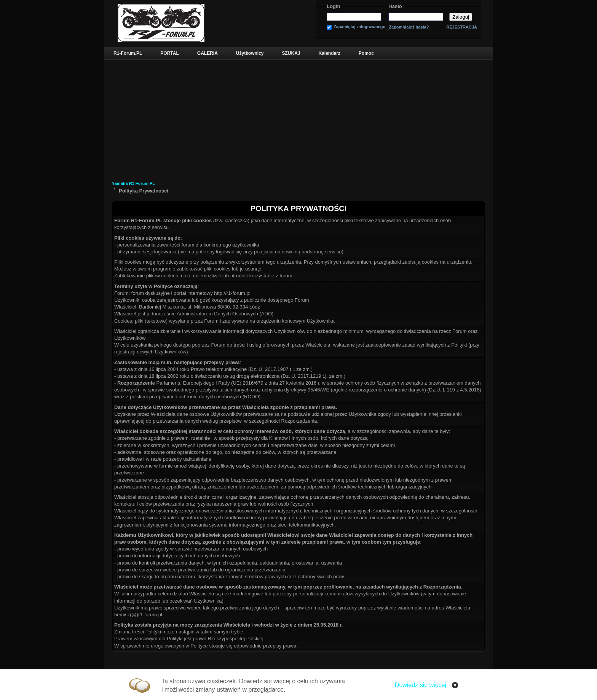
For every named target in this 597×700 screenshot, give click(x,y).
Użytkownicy (250, 53)
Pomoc (366, 53)
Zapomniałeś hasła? (409, 27)
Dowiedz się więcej (421, 685)
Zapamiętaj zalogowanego (359, 27)
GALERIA (208, 53)
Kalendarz (330, 53)
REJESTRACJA (462, 27)
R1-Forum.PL (128, 53)
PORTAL (169, 53)
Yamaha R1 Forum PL (133, 183)
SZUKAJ (291, 53)
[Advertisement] (298, 117)
